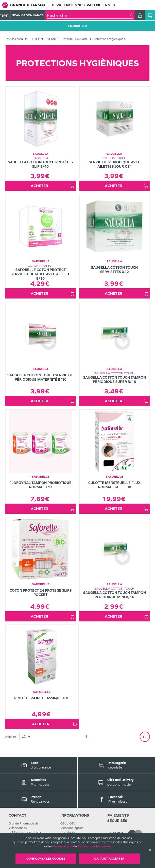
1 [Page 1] (86, 737)
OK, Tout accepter (109, 859)
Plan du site (68, 832)
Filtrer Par (77, 26)
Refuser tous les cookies (94, 846)
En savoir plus (63, 846)
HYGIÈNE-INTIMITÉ (45, 39)
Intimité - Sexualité (75, 39)
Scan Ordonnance (28, 15)
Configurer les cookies (46, 859)
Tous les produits (16, 39)
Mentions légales (72, 828)
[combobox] (88, 15)
